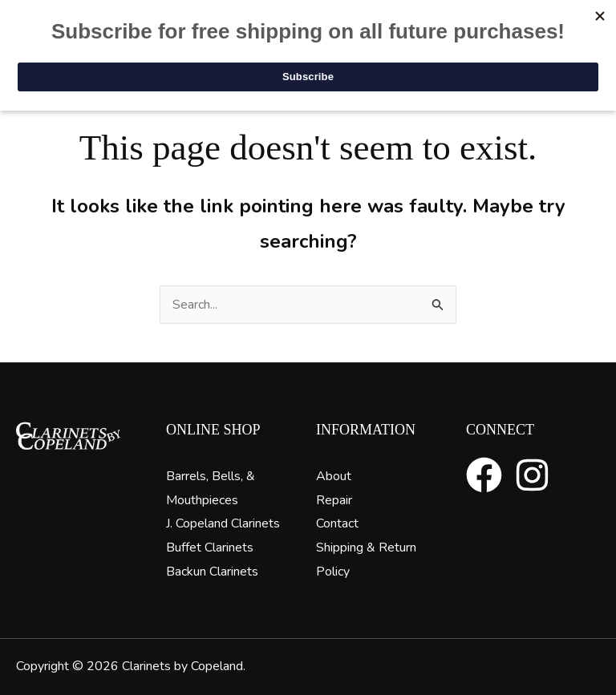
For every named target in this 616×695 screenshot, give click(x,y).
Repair (334, 500)
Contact (337, 523)
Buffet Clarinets (210, 548)
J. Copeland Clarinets (223, 523)
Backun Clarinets (212, 572)
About (334, 476)
